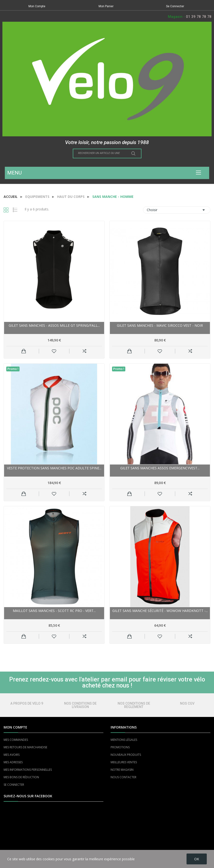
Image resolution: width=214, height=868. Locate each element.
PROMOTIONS (120, 747)
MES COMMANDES (16, 740)
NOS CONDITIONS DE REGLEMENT (134, 705)
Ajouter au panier (24, 351)
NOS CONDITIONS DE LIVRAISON (80, 705)
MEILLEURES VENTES (124, 762)
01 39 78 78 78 (199, 17)
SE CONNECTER (14, 785)
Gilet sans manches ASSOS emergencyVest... (160, 468)
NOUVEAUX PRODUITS (126, 755)
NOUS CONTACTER (124, 777)
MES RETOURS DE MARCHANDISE (25, 747)
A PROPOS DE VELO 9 (27, 703)
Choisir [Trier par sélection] (177, 210)
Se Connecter (175, 6)
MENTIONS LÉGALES (124, 740)
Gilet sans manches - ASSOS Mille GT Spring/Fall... (54, 325)
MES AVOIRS (12, 755)
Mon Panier (106, 6)
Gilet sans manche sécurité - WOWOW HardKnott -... (160, 611)
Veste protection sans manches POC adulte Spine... (54, 468)
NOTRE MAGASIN (122, 770)
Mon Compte (37, 6)
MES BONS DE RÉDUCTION (21, 777)
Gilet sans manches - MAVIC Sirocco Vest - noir (160, 325)
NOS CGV (187, 703)
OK (197, 859)
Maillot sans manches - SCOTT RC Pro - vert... (54, 611)
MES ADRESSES (13, 762)
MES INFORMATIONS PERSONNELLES (28, 770)
